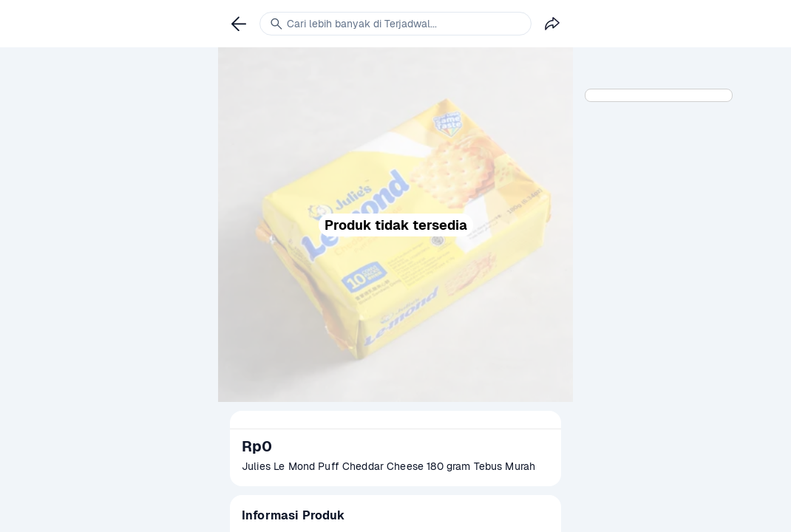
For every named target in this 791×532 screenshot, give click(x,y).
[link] (239, 24)
